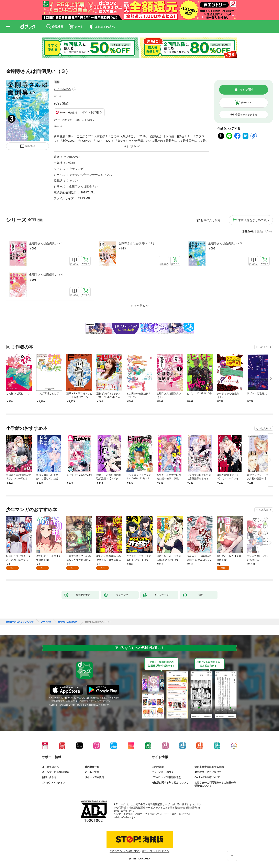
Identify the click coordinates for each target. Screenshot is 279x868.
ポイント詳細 (90, 112)
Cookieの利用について (207, 777)
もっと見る (262, 347)
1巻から (248, 232)
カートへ (247, 103)
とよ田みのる (62, 89)
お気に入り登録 (211, 220)
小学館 (71, 163)
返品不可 (59, 126)
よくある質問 (92, 772)
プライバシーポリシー (164, 772)
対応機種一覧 (92, 767)
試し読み (30, 146)
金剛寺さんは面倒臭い (83, 186)
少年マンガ (76, 169)
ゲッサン (72, 181)
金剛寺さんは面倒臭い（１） (48, 243)
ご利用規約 (158, 767)
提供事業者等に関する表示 (209, 767)
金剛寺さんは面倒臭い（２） (137, 243)
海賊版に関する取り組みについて (170, 783)
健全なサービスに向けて (208, 772)
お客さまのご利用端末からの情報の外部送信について (215, 784)
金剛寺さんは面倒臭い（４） (48, 275)
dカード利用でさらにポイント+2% (73, 120)
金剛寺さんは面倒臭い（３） (227, 243)
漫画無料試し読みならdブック (20, 622)
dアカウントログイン (53, 783)
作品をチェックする (246, 115)
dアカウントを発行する (125, 851)
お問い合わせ (49, 777)
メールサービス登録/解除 (55, 772)
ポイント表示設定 (94, 777)
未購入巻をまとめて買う (254, 220)
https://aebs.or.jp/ (126, 817)
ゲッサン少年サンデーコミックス (91, 175)
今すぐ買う (247, 90)
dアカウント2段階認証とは (167, 777)
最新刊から (265, 232)
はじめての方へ (50, 767)
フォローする (74, 89)
